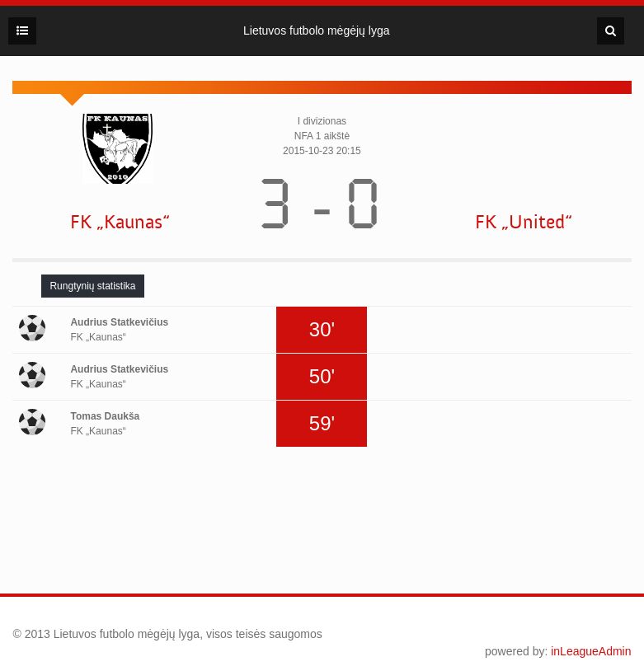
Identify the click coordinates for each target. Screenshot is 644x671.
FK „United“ (524, 222)
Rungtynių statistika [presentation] (92, 286)
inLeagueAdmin (591, 651)
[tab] (92, 286)
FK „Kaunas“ (120, 222)
